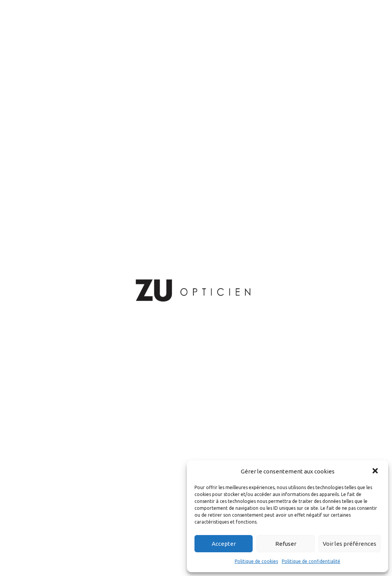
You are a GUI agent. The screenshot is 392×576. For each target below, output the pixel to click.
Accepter (224, 544)
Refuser (286, 544)
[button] (376, 472)
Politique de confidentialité (311, 561)
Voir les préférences (350, 544)
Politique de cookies (256, 561)
